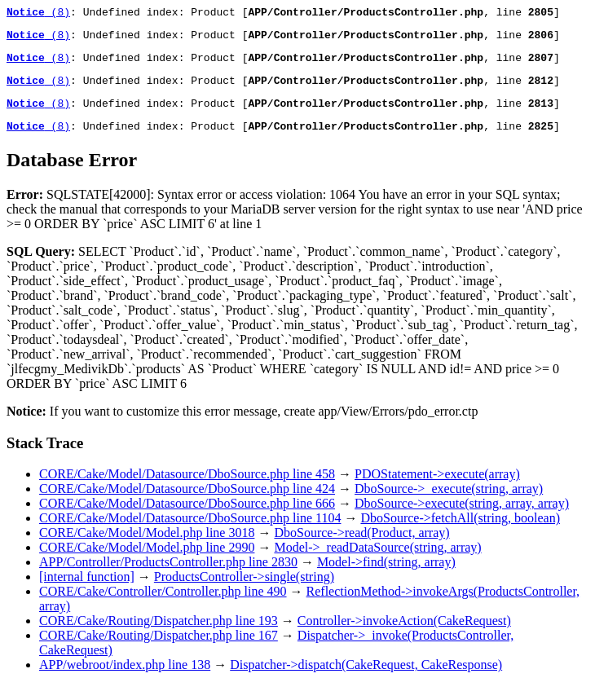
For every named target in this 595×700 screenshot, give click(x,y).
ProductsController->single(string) (244, 591)
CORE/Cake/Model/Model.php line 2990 (147, 562)
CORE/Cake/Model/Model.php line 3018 (147, 547)
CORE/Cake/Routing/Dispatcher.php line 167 (159, 650)
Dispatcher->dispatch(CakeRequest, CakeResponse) (366, 679)
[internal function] (87, 591)
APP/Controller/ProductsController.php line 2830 (168, 577)
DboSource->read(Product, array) (361, 547)
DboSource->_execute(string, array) (449, 503)
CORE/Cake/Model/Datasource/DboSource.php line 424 (187, 503)
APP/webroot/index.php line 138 (125, 679)
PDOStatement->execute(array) (437, 489)
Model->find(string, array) (386, 577)
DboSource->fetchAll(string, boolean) (460, 533)
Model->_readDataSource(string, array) (377, 562)
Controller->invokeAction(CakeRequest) (404, 635)
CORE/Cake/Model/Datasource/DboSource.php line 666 (187, 518)
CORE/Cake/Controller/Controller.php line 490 (163, 606)
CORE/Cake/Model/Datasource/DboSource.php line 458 (187, 489)
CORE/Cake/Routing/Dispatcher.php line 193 (159, 635)
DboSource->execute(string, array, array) (462, 518)
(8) (38, 14)
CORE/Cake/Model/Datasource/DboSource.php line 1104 (190, 533)
